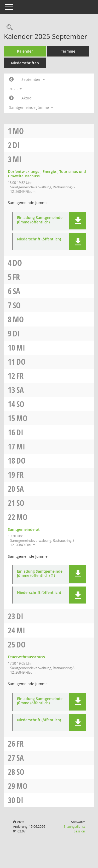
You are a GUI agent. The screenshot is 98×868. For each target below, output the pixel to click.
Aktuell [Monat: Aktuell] (27, 98)
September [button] (33, 79)
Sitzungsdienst (74, 829)
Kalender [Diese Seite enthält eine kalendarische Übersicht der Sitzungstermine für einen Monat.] (25, 51)
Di (16, 145)
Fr (16, 277)
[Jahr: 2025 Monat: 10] (11, 98)
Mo (18, 131)
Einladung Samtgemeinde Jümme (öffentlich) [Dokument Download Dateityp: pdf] (40, 220)
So (17, 305)
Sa (16, 291)
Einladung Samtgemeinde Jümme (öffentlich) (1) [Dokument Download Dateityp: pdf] (40, 574)
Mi (17, 159)
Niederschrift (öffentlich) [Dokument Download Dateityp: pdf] (39, 239)
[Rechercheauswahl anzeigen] (8, 28)
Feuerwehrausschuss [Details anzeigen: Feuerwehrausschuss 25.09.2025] (26, 657)
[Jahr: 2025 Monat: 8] (11, 80)
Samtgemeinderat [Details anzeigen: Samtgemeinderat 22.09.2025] (24, 529)
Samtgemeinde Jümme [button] (31, 107)
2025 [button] (15, 89)
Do (17, 263)
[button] (78, 221)
